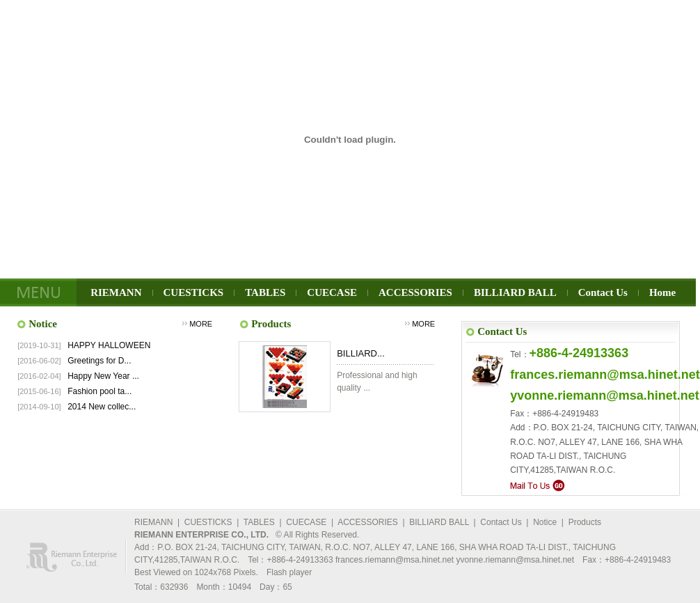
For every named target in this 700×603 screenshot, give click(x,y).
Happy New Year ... (103, 376)
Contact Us (603, 292)
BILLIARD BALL (515, 292)
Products (585, 522)
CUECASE (332, 292)
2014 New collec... (102, 407)
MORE (201, 324)
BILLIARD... (361, 353)
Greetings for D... (99, 361)
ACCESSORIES (415, 292)
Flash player (289, 572)
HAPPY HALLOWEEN (109, 345)
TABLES (265, 292)
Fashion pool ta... (100, 391)
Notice (545, 522)
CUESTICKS (194, 292)
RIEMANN (116, 292)
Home (662, 292)
